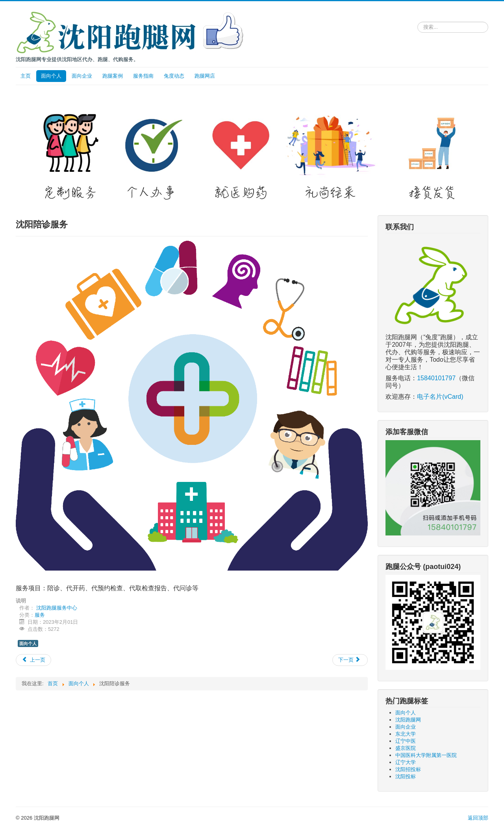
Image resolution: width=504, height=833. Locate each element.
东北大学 (406, 734)
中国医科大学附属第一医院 (426, 755)
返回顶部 (478, 818)
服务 (40, 615)
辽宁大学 (406, 762)
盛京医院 (406, 748)
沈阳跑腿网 (408, 720)
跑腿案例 (113, 76)
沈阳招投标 (408, 769)
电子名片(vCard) (440, 397)
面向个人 (51, 76)
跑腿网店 (205, 76)
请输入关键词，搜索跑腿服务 (418, 20)
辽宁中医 (406, 741)
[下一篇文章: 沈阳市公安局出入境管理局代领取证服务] (350, 660)
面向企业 (82, 76)
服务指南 (143, 76)
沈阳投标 (406, 776)
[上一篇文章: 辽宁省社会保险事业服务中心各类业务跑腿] (33, 660)
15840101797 (436, 378)
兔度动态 (174, 76)
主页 (26, 76)
